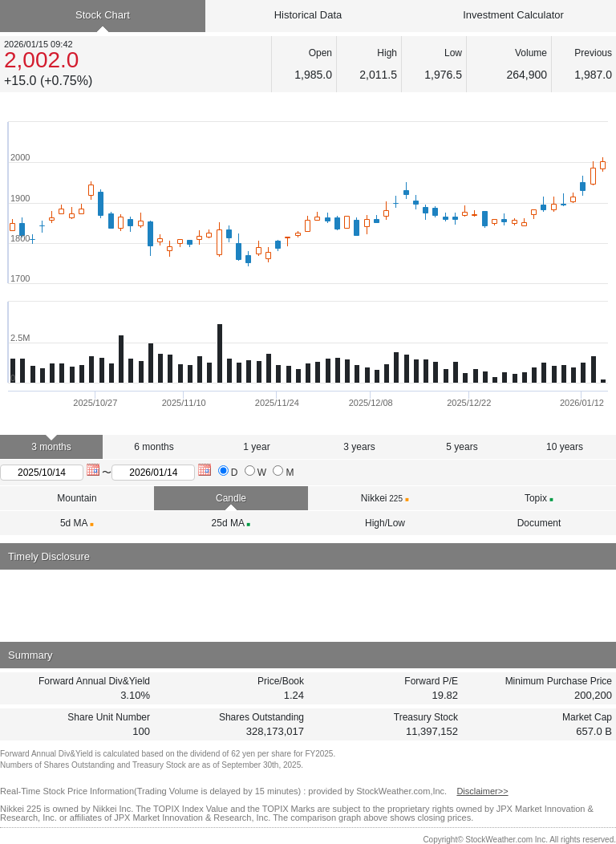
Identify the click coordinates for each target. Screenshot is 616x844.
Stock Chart (103, 15)
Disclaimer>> (482, 791)
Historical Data (308, 15)
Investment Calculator (513, 15)
